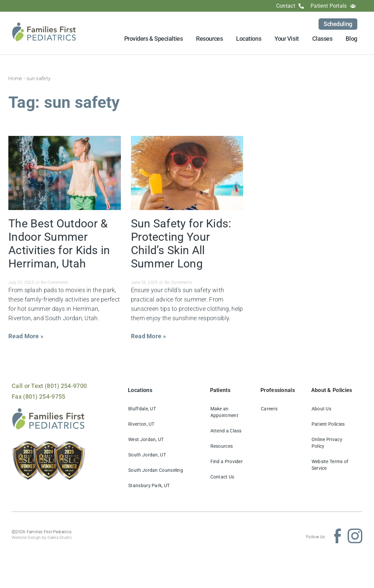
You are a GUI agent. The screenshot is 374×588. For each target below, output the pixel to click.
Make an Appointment (224, 412)
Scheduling (338, 24)
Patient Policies (328, 424)
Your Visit (287, 39)
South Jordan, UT (147, 455)
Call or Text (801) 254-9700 (49, 386)
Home (15, 78)
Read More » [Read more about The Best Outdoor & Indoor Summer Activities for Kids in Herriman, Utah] (26, 336)
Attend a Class (226, 431)
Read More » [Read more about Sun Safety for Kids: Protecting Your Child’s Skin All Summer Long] (148, 336)
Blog (351, 39)
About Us (321, 409)
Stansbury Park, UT (149, 485)
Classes (322, 39)
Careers (269, 409)
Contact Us (222, 477)
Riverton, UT (141, 424)
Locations (249, 39)
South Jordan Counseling (156, 470)
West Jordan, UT (146, 439)
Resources (209, 39)
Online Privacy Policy (327, 443)
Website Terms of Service (330, 465)
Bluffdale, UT (142, 409)
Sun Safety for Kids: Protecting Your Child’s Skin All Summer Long (181, 243)
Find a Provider (227, 461)
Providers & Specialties (154, 39)
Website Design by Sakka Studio (42, 538)
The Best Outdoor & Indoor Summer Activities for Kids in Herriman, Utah (59, 243)
